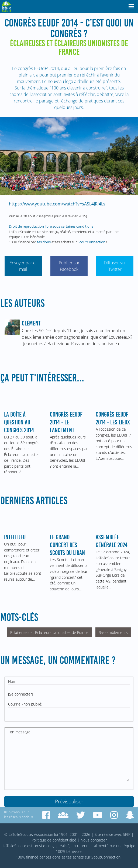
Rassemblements (113, 632)
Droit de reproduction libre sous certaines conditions (51, 226)
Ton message (19, 732)
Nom (12, 681)
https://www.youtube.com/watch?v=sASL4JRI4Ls (57, 204)
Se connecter (20, 694)
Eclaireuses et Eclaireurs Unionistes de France (49, 632)
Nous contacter (94, 840)
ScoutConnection (92, 242)
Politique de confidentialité (54, 840)
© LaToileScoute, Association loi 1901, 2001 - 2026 (47, 834)
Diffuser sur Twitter (115, 266)
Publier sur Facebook (69, 266)
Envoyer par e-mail (23, 266)
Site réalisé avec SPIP (113, 834)
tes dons (44, 242)
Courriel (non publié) (25, 704)
